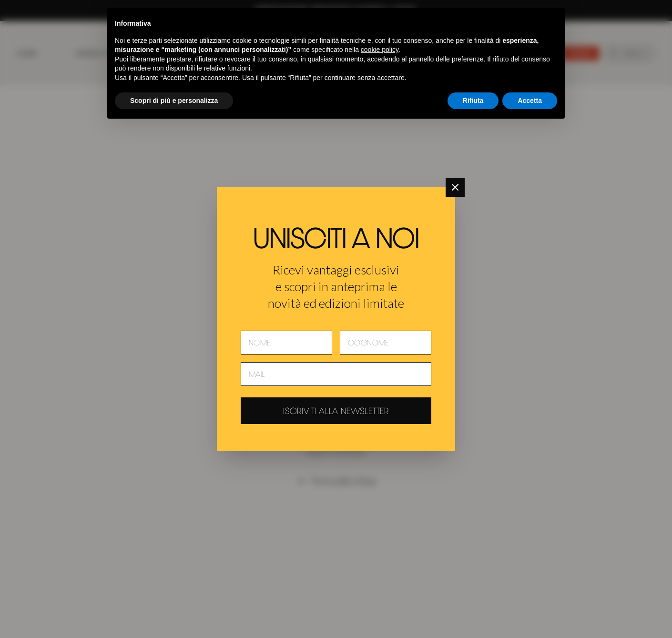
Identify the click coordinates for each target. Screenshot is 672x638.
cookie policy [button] (380, 50)
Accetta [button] (530, 101)
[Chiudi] (455, 187)
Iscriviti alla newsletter (336, 411)
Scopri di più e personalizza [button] (174, 101)
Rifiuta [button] (473, 101)
